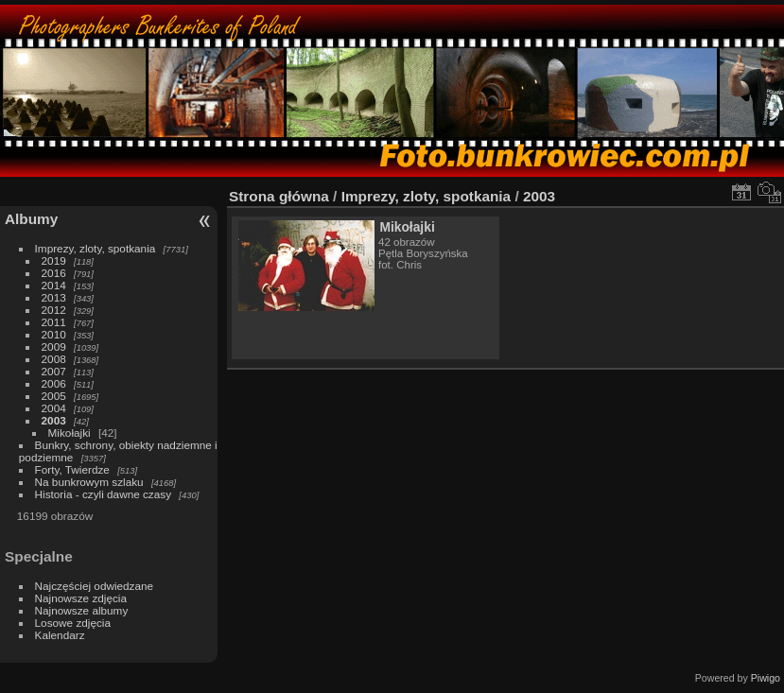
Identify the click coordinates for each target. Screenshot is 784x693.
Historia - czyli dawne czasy (104, 494)
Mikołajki (70, 433)
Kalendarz (60, 635)
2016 (54, 273)
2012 (54, 310)
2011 (54, 322)
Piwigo (766, 678)
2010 (54, 334)
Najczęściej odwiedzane (95, 586)
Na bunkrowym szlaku (89, 482)
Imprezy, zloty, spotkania (96, 248)
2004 (54, 408)
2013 (54, 297)
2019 (54, 260)
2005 (54, 396)
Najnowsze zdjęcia (81, 598)
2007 (54, 371)
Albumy (31, 219)
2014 (54, 285)
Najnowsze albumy (82, 610)
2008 (54, 359)
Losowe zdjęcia (73, 623)
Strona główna (279, 196)
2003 (54, 420)
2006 (54, 383)
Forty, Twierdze (72, 469)
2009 (54, 346)
